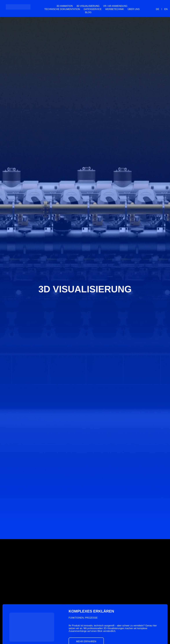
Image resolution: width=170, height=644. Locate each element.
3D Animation (65, 6)
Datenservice (93, 9)
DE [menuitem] (158, 9)
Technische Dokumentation (62, 9)
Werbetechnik (115, 9)
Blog (88, 12)
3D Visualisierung (88, 6)
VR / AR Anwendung (115, 6)
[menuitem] (95, 12)
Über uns (134, 9)
